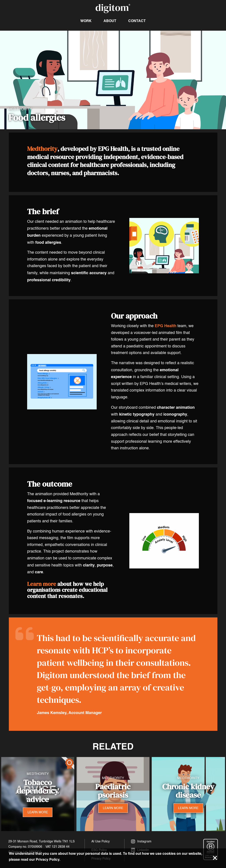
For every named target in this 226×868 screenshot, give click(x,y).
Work (86, 21)
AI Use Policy (101, 841)
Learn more (42, 584)
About (110, 21)
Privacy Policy (48, 860)
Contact (137, 21)
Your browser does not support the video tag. (113, 80)
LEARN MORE (38, 812)
